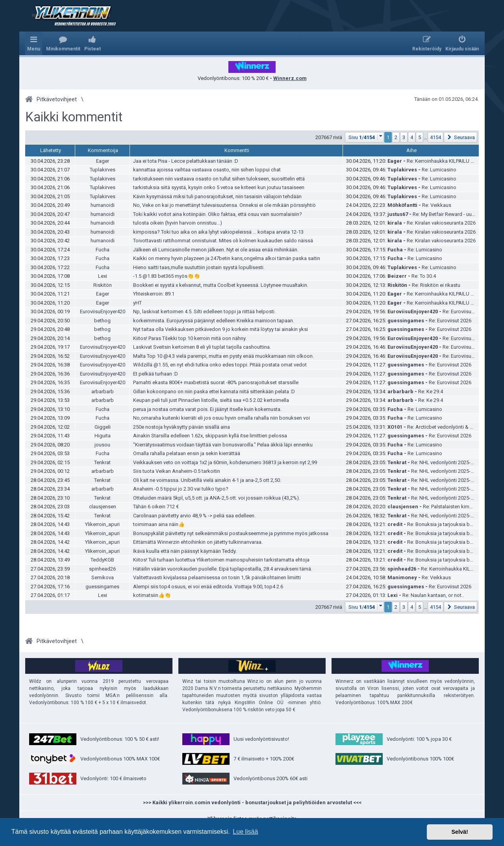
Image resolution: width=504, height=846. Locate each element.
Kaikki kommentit (74, 117)
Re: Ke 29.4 (431, 391)
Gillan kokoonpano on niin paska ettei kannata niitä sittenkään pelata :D (214, 391)
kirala (395, 223)
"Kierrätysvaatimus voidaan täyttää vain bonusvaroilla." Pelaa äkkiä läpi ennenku (223, 445)
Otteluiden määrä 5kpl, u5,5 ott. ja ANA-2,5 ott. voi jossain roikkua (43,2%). (217, 498)
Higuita (103, 436)
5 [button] (420, 137)
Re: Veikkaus (437, 205)
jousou (102, 445)
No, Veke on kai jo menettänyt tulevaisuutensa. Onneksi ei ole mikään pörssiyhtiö (224, 205)
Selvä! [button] (460, 832)
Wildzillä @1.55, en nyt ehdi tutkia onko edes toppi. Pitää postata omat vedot (220, 365)
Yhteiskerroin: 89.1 (154, 294)
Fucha (103, 250)
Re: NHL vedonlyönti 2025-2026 (446, 462)
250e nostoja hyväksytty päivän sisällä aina (182, 427)
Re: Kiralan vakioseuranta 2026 (441, 223)
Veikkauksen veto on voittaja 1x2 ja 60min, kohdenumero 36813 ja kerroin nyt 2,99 (225, 462)
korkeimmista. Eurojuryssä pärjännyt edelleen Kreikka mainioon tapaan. (214, 321)
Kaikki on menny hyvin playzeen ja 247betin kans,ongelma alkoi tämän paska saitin (227, 258)
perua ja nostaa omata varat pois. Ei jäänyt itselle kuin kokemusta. (207, 409)
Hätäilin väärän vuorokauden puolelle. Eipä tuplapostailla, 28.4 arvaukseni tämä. (223, 569)
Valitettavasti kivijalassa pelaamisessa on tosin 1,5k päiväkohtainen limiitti (217, 577)
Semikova (103, 577)
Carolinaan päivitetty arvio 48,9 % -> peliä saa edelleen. (194, 516)
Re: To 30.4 (424, 276)
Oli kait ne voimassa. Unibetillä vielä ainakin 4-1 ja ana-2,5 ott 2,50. (207, 480)
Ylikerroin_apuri (102, 524)
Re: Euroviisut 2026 (464, 311)
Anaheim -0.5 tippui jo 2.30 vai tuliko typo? (181, 489)
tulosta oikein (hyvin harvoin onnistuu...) (178, 223)
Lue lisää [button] (245, 832)
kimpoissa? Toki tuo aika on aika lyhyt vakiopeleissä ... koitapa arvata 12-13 (218, 232)
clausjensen (103, 507)
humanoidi (103, 205)
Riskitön (103, 285)
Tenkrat (102, 462)
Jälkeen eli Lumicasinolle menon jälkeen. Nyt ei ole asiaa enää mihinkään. (216, 250)
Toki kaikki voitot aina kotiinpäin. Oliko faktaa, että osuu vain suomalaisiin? (218, 214)
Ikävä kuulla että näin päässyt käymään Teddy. (185, 551)
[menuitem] (63, 43)
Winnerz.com (290, 78)
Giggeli (103, 427)
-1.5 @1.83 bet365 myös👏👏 (167, 276)
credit (395, 524)
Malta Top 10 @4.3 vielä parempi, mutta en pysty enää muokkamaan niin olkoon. (223, 356)
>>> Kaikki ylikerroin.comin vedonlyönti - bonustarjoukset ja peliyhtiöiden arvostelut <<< (252, 802)
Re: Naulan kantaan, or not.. (433, 595)
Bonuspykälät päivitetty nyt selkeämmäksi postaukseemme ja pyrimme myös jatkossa (231, 533)
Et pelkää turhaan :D (156, 374)
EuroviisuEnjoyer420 (103, 311)
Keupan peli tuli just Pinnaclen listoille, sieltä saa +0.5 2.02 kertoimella (211, 400)
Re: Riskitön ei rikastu (436, 285)
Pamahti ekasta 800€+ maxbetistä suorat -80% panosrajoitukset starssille (216, 382)
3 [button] (404, 137)
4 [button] (412, 137)
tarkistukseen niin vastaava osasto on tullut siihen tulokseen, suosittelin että (219, 179)
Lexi (103, 276)
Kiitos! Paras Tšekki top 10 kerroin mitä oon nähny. (190, 338)
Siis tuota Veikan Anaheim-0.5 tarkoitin (177, 471)
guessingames (406, 321)
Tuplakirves (103, 170)
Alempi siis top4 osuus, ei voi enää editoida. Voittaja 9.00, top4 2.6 (208, 587)
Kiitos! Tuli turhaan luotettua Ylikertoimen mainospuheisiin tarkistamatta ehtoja (221, 560)
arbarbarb (103, 391)
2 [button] (396, 137)
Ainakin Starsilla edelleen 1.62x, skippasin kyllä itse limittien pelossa (210, 436)
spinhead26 (102, 569)
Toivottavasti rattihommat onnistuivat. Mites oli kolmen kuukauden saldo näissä (223, 241)
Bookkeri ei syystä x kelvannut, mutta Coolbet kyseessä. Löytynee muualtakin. (221, 285)
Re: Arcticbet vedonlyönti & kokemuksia (452, 427)
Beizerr (397, 276)
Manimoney (402, 577)
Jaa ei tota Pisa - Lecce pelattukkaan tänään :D (186, 161)
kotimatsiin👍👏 (152, 595)
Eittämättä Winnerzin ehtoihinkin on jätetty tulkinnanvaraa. (198, 542)
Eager (103, 161)
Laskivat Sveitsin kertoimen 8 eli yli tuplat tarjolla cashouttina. (202, 347)
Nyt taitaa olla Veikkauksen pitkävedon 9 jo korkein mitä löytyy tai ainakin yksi (220, 329)
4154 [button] (435, 137)
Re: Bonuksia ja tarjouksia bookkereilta (451, 524)
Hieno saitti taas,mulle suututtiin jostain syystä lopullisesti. (199, 267)
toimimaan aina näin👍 (159, 524)
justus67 (398, 214)
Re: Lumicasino (439, 170)
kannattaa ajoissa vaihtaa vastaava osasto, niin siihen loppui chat (207, 170)
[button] (365, 137)
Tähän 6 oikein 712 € (156, 507)
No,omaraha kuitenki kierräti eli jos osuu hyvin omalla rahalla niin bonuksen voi (221, 418)
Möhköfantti (402, 205)
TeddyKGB (102, 560)
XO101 (395, 427)
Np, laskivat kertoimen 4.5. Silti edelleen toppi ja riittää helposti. (204, 311)
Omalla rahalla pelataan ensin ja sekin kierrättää (187, 453)
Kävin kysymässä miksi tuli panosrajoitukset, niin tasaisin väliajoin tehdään (217, 196)
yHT (137, 303)
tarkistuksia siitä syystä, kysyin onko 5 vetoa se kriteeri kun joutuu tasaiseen (219, 187)
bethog (102, 321)
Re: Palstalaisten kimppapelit (456, 507)
